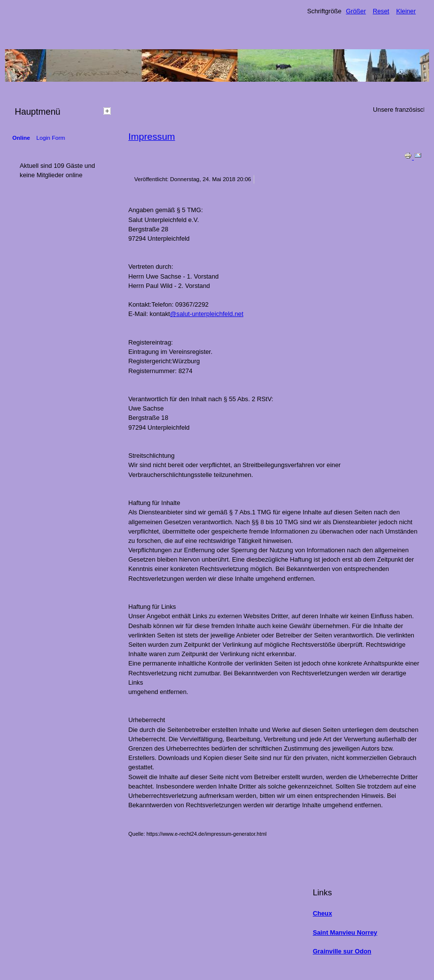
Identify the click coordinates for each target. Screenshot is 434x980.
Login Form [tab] (51, 138)
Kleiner (406, 11)
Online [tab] (21, 138)
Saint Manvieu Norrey (345, 933)
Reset (381, 11)
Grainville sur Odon (342, 951)
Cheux (322, 913)
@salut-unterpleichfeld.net (207, 314)
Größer (356, 11)
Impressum (151, 137)
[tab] (108, 111)
